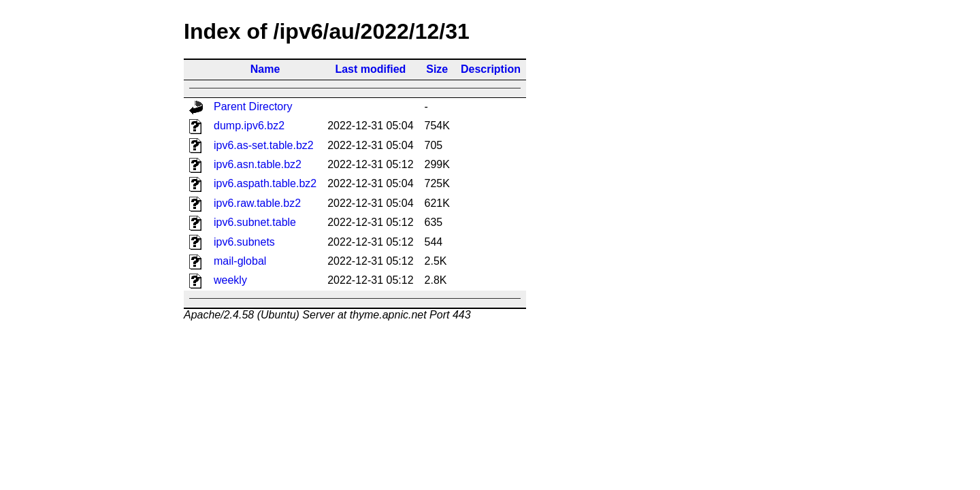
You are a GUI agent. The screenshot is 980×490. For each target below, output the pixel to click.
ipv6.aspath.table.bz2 (265, 183)
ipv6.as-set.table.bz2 (264, 145)
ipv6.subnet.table (255, 222)
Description (491, 69)
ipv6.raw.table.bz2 (257, 203)
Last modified (370, 69)
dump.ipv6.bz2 (249, 126)
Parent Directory (253, 107)
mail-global (240, 261)
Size (437, 69)
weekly (230, 280)
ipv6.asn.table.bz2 (258, 164)
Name (265, 69)
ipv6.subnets (244, 242)
